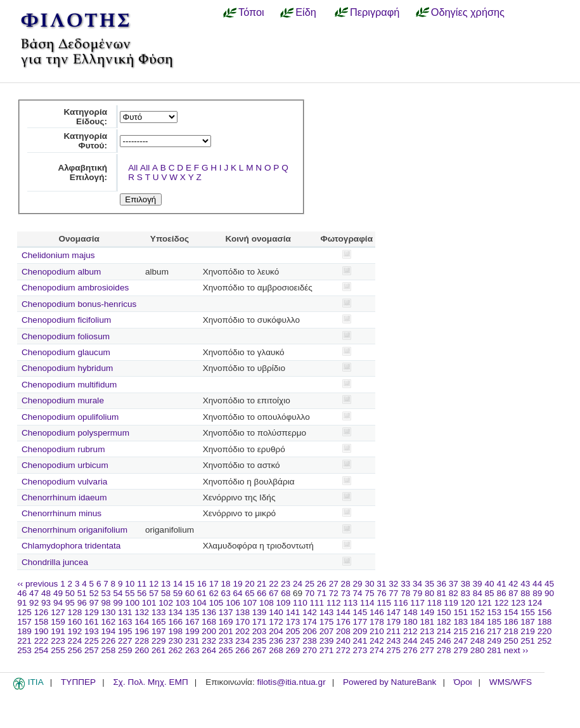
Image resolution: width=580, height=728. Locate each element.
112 (334, 603)
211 (394, 631)
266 (242, 650)
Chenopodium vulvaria (64, 482)
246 (444, 641)
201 (226, 631)
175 (327, 622)
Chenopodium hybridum (67, 368)
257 (92, 650)
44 (537, 584)
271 (327, 650)
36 (441, 584)
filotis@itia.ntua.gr (291, 682)
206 (310, 631)
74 (358, 593)
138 (242, 612)
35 (429, 584)
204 (276, 631)
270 (310, 650)
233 (226, 641)
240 (343, 641)
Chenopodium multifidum (69, 385)
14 (178, 584)
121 (485, 603)
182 (444, 622)
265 (226, 650)
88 (525, 593)
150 (444, 612)
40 (489, 584)
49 (58, 593)
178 (377, 622)
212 (410, 631)
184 (478, 622)
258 (109, 650)
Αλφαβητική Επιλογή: (82, 172)
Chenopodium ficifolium (66, 320)
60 (190, 593)
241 (360, 641)
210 (377, 631)
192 (75, 631)
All (133, 168)
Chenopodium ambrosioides (75, 288)
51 (82, 593)
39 (478, 584)
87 (513, 593)
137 (226, 612)
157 (24, 622)
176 (343, 622)
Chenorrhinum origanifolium (74, 530)
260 (142, 650)
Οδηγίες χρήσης (468, 12)
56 (142, 593)
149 (427, 612)
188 (545, 622)
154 (511, 612)
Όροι (463, 682)
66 (261, 593)
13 (166, 584)
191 (58, 631)
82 (454, 593)
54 (118, 593)
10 (130, 584)
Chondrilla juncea (55, 562)
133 (159, 612)
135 (192, 612)
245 (427, 641)
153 (494, 612)
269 (293, 650)
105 (216, 603)
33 (405, 584)
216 (478, 631)
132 (142, 612)
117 (417, 603)
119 (451, 603)
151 (461, 612)
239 (327, 641)
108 (267, 603)
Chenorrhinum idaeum (64, 497)
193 (92, 631)
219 (528, 631)
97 (94, 603)
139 (260, 612)
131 (125, 612)
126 (42, 612)
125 (24, 612)
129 (92, 612)
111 (317, 603)
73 (346, 593)
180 (410, 622)
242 (377, 641)
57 (154, 593)
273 (360, 650)
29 (358, 584)
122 (502, 603)
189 (24, 631)
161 (92, 622)
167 (192, 622)
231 (192, 641)
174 (310, 622)
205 (293, 631)
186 (511, 622)
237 (293, 641)
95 (70, 603)
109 (284, 603)
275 (394, 650)
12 (154, 584)
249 (494, 641)
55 (130, 593)
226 (109, 641)
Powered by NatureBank (390, 682)
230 (175, 641)
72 (334, 593)
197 (159, 631)
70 (310, 593)
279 (461, 650)
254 (42, 650)
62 (214, 593)
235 (260, 641)
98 (106, 603)
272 (343, 650)
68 (286, 593)
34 (417, 584)
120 (468, 603)
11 (142, 584)
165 (159, 622)
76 (381, 593)
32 (393, 584)
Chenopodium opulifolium (70, 417)
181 (427, 622)
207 (327, 631)
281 (494, 650)
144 (343, 612)
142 (310, 612)
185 (494, 622)
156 (545, 612)
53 (106, 593)
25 (310, 584)
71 (322, 593)
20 (249, 584)
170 (242, 622)
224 (75, 641)
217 (494, 631)
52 (94, 593)
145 (360, 612)
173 (293, 622)
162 (109, 622)
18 (226, 584)
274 (377, 650)
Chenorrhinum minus (61, 513)
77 (393, 593)
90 (549, 593)
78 (405, 593)
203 (260, 631)
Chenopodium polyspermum (75, 433)
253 (24, 650)
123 (518, 603)
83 (466, 593)
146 (377, 612)
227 (125, 641)
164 (142, 622)
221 (24, 641)
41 (501, 584)
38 (466, 584)
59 (178, 593)
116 (401, 603)
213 (427, 631)
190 (42, 631)
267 (260, 650)
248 (478, 641)
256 (75, 650)
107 (250, 603)
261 (159, 650)
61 (202, 593)
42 (513, 584)
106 (233, 603)
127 (58, 612)
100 (132, 603)
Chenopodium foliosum (66, 336)
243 (394, 641)
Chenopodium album (61, 272)
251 (528, 641)
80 (429, 593)
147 (394, 612)
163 (125, 622)
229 (159, 641)
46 (22, 593)
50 (70, 593)
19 (237, 584)
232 (209, 641)
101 (149, 603)
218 (511, 631)
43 (525, 584)
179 (394, 622)
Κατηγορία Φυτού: (85, 141)
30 (369, 584)
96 (82, 603)
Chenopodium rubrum (63, 449)
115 (384, 603)
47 (34, 593)
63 (226, 593)
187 (528, 622)
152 (478, 612)
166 (175, 622)
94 (58, 603)
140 (276, 612)
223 (58, 641)
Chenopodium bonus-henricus (79, 304)
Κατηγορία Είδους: (85, 117)
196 (142, 631)
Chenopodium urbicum (65, 465)
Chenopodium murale (63, 400)
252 (545, 641)
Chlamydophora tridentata (71, 546)
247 (461, 641)
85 (490, 593)
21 (261, 584)
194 (109, 631)
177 (360, 622)
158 (42, 622)
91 (22, 603)
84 (478, 593)
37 (454, 584)
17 (214, 584)
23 (286, 584)
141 (293, 612)
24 (298, 584)
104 (199, 603)
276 (410, 650)
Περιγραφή (375, 12)
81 (441, 593)
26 (322, 584)
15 (190, 584)
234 (242, 641)
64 (238, 593)
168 (209, 622)
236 (276, 641)
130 (109, 612)
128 (75, 612)
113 (350, 603)
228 (142, 641)
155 (528, 612)
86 (501, 593)
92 (34, 603)
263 (192, 650)
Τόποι (251, 12)
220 (545, 631)
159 (58, 622)
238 (310, 641)
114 (367, 603)
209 (360, 631)
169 (226, 622)
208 (343, 631)
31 (381, 584)
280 (478, 650)
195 (125, 631)
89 (537, 593)
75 (369, 593)
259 (125, 650)
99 (118, 603)
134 (175, 612)
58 (166, 593)
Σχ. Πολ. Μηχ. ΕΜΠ (150, 682)
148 (410, 612)
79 (417, 593)
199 (192, 631)
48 (46, 593)
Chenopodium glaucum (66, 352)
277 (427, 650)
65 (249, 593)
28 (346, 584)
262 (175, 650)
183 (461, 622)
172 (276, 622)
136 (209, 612)
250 (511, 641)
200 (209, 631)
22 (274, 584)
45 (549, 584)
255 (58, 650)
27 (334, 584)
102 (166, 603)
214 (444, 631)
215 (461, 631)
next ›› (516, 650)
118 (435, 603)
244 (410, 641)
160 (75, 622)
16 (202, 584)
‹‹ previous (37, 584)
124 (535, 603)
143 (327, 612)
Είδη (306, 12)
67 (274, 593)
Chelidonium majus (58, 255)
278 (444, 650)
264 (209, 650)
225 (92, 641)
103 (183, 603)
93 (46, 603)
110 (300, 603)
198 (175, 631)
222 (42, 641)
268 (276, 650)
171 (260, 622)
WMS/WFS (511, 682)
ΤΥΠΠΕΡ (78, 682)
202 (242, 631)
